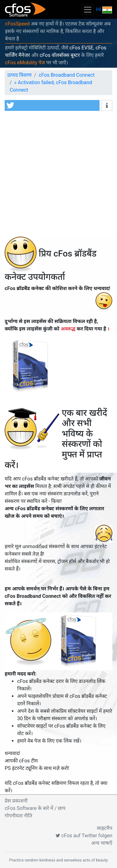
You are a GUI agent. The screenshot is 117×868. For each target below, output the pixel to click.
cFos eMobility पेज (25, 63)
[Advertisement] (58, 175)
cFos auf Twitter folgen (84, 836)
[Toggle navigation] (88, 9)
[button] (52, 105)
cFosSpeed (17, 24)
